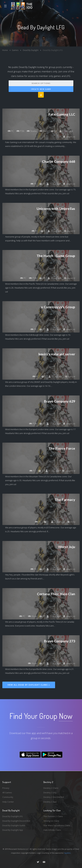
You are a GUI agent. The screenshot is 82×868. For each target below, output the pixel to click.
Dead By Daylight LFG (13, 816)
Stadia (32, 131)
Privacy (6, 788)
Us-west (70, 231)
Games (15, 50)
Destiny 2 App (50, 802)
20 (42, 278)
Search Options (41, 83)
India (71, 522)
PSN (20, 131)
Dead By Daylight (30, 50)
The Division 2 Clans (53, 816)
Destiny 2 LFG (50, 793)
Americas (69, 137)
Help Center (8, 802)
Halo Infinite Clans (52, 830)
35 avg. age (52, 471)
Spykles (67, 853)
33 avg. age (66, 131)
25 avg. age (55, 231)
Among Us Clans (51, 821)
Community (8, 797)
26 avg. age (55, 278)
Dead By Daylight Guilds (14, 825)
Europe (70, 376)
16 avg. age (54, 329)
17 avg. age (54, 424)
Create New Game (41, 89)
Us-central (69, 471)
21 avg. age (54, 663)
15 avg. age (55, 376)
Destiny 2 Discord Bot (54, 797)
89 (54, 131)
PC (11, 131)
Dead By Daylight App (13, 830)
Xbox (44, 131)
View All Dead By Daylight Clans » (29, 685)
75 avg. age (54, 184)
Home (5, 50)
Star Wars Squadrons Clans (57, 825)
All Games (7, 793)
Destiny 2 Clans (51, 788)
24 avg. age (54, 569)
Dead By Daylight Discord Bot (16, 821)
